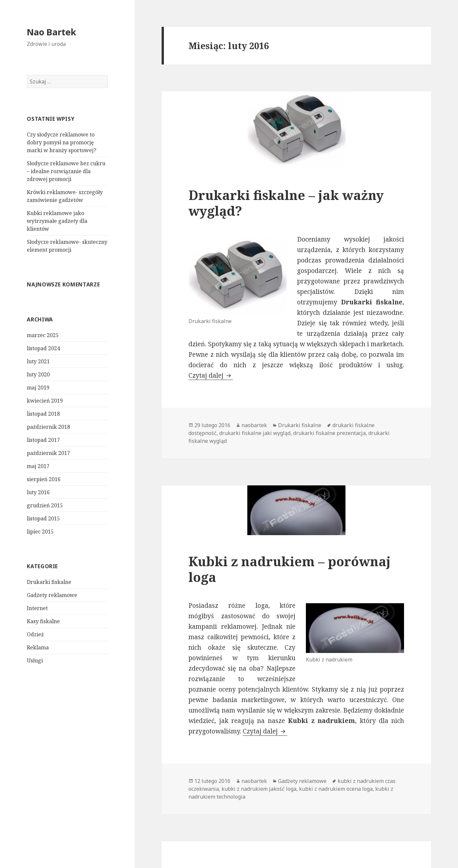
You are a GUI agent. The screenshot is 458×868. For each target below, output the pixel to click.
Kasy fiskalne (43, 621)
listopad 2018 (43, 414)
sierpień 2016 (44, 479)
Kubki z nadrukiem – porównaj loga (290, 569)
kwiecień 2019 (45, 401)
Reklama (38, 647)
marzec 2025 (43, 335)
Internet (37, 608)
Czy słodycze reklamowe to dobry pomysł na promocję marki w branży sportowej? (62, 142)
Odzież (35, 634)
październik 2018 (48, 427)
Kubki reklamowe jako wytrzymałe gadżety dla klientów (57, 221)
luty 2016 (38, 492)
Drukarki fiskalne (49, 582)
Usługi (35, 660)
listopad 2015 (43, 518)
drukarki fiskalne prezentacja (329, 433)
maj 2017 (38, 466)
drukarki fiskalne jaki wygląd (255, 433)
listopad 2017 (43, 440)
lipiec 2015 (40, 532)
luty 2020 (38, 374)
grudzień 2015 (45, 505)
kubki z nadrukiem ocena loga (336, 789)
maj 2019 (38, 388)
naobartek (254, 425)
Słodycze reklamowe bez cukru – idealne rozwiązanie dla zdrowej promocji (66, 171)
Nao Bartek (52, 32)
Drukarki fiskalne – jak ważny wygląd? (286, 203)
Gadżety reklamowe (52, 595)
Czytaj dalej (211, 375)
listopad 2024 (43, 348)
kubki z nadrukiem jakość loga (259, 789)
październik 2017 (48, 453)
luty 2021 (38, 361)
